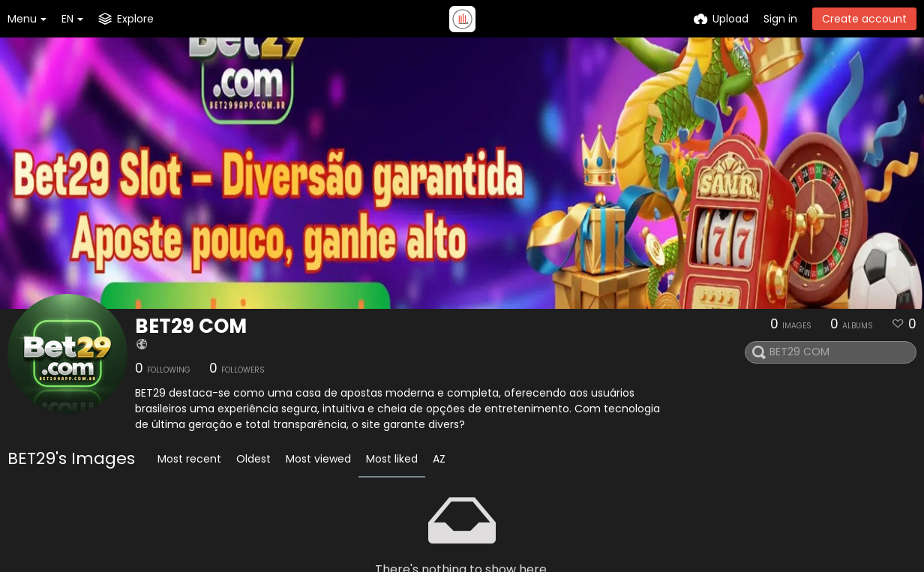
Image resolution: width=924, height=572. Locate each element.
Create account (864, 19)
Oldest (253, 459)
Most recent (189, 459)
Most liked (392, 459)
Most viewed (318, 459)
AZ (439, 459)
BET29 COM (191, 326)
